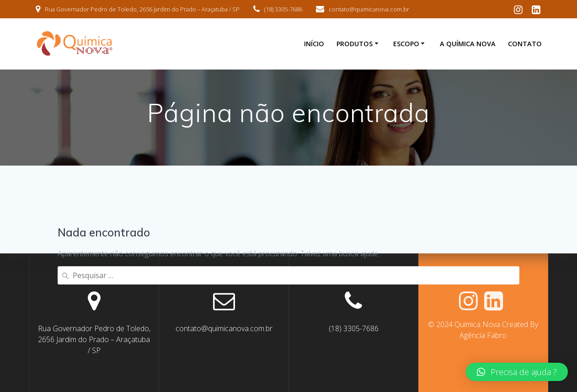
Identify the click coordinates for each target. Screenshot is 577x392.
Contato (525, 44)
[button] (517, 372)
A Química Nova (468, 44)
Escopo (406, 44)
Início (314, 44)
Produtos (355, 44)
